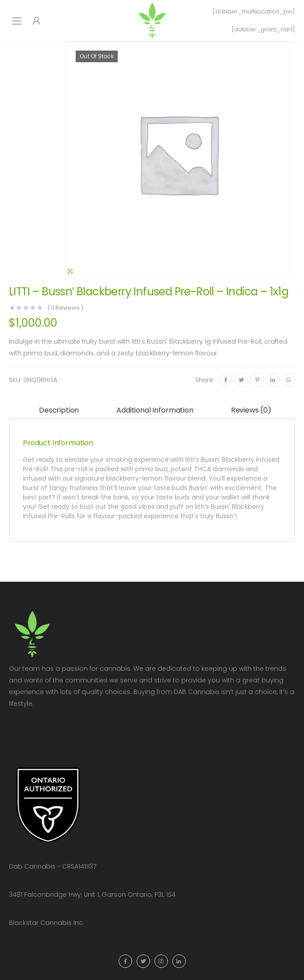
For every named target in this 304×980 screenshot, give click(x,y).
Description (59, 410)
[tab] (59, 411)
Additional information (155, 410)
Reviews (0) (251, 410)
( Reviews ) (65, 308)
